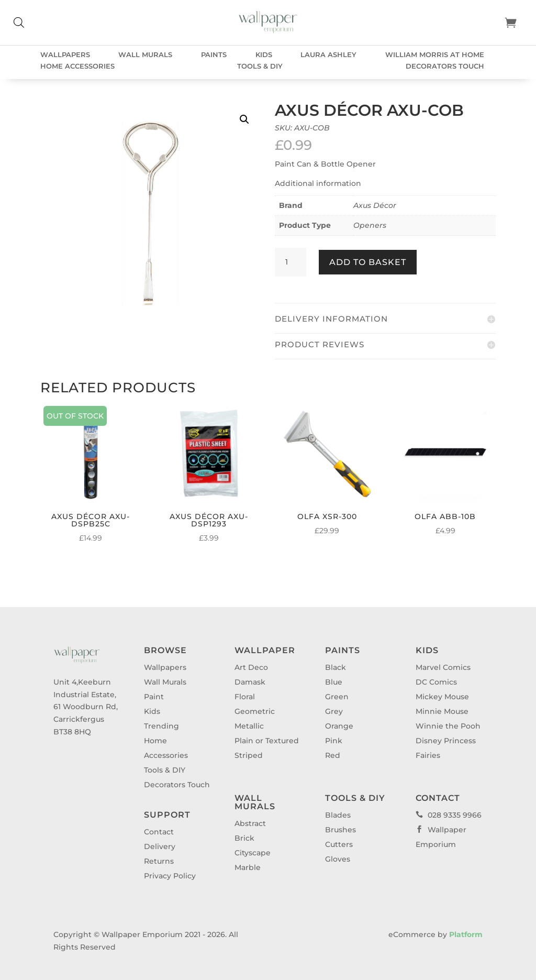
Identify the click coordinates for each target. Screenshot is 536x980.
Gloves (338, 859)
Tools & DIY (260, 66)
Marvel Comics (443, 667)
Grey (334, 711)
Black (336, 667)
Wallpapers (65, 55)
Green (337, 697)
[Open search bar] (19, 22)
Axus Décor (375, 205)
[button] (244, 119)
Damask (250, 682)
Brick (244, 838)
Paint (154, 697)
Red (333, 755)
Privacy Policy (170, 876)
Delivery (160, 846)
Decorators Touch (445, 66)
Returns (159, 861)
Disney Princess (446, 741)
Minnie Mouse (442, 711)
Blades (338, 815)
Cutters (339, 844)
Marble (248, 867)
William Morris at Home (435, 55)
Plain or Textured (267, 741)
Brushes (340, 830)
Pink (334, 741)
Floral (245, 697)
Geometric (255, 711)
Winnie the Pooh (448, 726)
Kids (264, 55)
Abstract (250, 823)
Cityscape (253, 853)
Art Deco (251, 667)
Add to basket (368, 262)
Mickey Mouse (442, 697)
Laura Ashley (328, 55)
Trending (161, 726)
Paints (214, 55)
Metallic (249, 726)
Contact (159, 832)
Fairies (428, 755)
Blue (334, 682)
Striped (249, 755)
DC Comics (436, 682)
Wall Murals (145, 55)
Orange (339, 726)
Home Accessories (77, 66)
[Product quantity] (291, 262)
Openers (370, 225)
